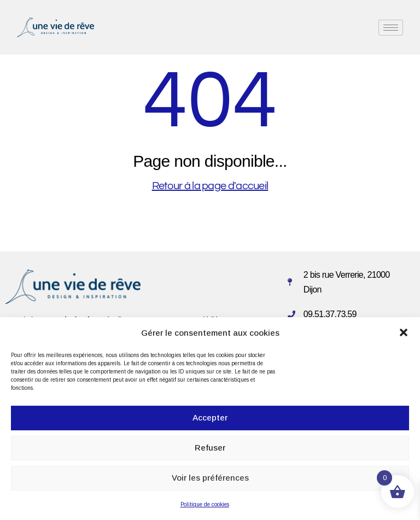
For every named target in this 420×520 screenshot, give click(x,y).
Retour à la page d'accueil (210, 186)
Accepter (210, 417)
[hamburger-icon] (391, 28)
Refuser (210, 448)
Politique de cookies (205, 504)
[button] (404, 332)
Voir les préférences (210, 478)
